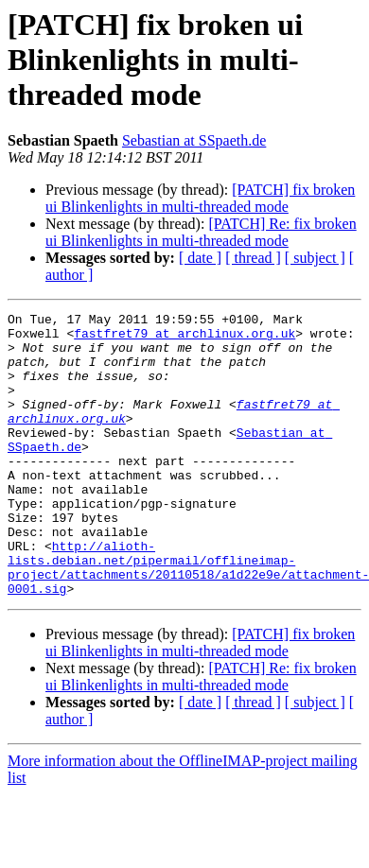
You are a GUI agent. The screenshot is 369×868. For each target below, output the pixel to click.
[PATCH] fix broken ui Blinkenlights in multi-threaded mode (200, 198)
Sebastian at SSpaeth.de (194, 140)
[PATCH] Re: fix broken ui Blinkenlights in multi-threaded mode (201, 232)
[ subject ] (315, 258)
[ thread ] (253, 258)
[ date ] (200, 258)
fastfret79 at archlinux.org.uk (184, 339)
